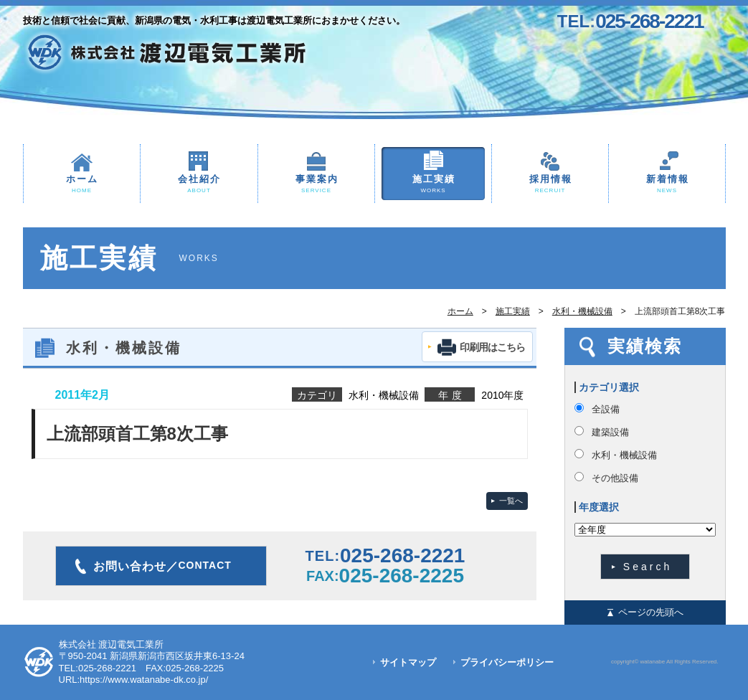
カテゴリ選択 (609, 387)
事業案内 (316, 185)
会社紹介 (199, 185)
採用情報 (550, 185)
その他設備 (615, 478)
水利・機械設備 (582, 311)
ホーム (82, 185)
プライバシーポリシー (507, 662)
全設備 (606, 409)
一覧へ (511, 501)
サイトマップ (408, 662)
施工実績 (433, 185)
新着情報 (667, 185)
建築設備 (610, 432)
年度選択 (599, 507)
